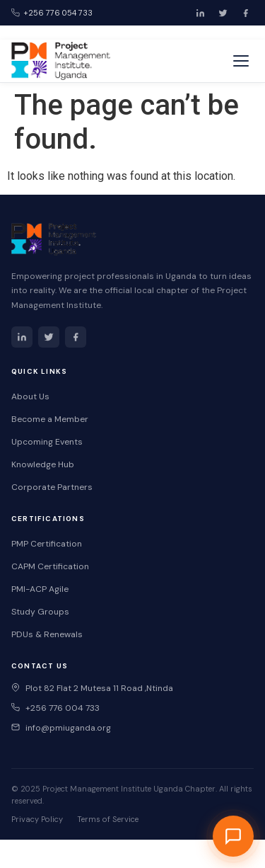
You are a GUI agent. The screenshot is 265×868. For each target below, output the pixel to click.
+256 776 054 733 (52, 13)
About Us (30, 396)
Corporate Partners (52, 487)
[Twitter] (223, 13)
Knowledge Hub (43, 464)
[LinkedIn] (200, 13)
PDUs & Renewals (47, 634)
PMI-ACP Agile (40, 589)
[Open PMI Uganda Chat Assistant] (233, 836)
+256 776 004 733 (55, 708)
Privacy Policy (37, 819)
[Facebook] (245, 13)
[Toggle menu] (241, 61)
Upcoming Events (47, 442)
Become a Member (50, 419)
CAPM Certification (50, 566)
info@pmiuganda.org (61, 728)
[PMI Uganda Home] (61, 61)
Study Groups (40, 612)
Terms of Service (108, 819)
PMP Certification (47, 544)
